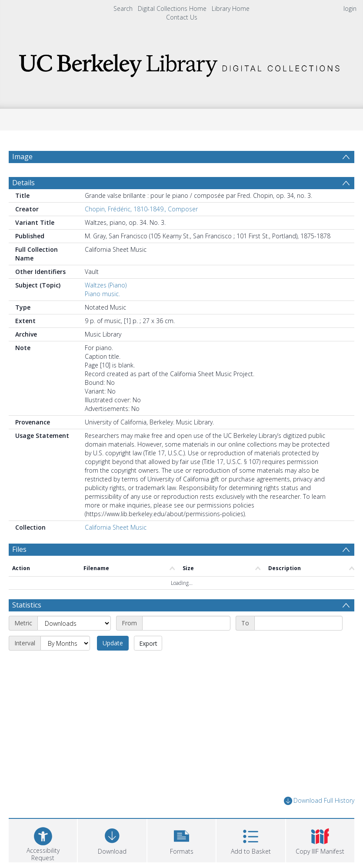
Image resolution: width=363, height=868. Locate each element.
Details (23, 183)
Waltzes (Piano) (106, 285)
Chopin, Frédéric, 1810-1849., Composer (141, 209)
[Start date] (186, 623)
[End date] (298, 623)
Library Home (231, 8)
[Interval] (65, 643)
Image (22, 157)
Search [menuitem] (123, 8)
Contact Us (182, 17)
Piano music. (102, 294)
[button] (181, 840)
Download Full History (319, 801)
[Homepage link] (182, 63)
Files (19, 549)
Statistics (27, 605)
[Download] (112, 840)
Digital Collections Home (172, 8)
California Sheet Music (116, 527)
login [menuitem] (350, 8)
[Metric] (74, 623)
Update (113, 643)
